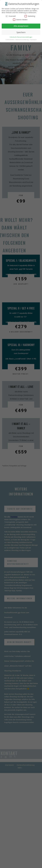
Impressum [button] (33, 38)
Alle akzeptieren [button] (21, 24)
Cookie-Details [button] (10, 38)
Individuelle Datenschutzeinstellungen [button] (21, 36)
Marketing (30, 15)
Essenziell (11, 15)
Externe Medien (20, 18)
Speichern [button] (21, 31)
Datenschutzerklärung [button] (22, 38)
